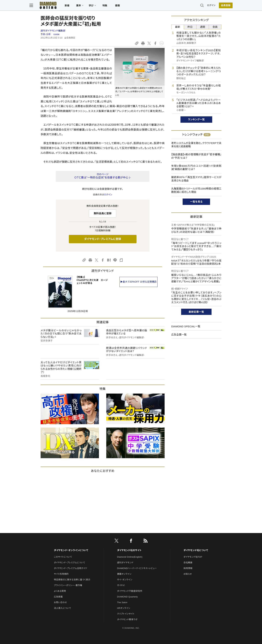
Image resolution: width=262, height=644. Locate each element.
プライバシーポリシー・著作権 (68, 585)
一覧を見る (196, 202)
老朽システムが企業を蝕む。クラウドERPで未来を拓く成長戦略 (196, 145)
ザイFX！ (121, 585)
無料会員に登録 (103, 213)
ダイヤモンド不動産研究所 (130, 591)
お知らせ (188, 574)
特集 (116, 6)
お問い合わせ (60, 602)
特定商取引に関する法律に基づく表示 (72, 580)
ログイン (200, 6)
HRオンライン (124, 608)
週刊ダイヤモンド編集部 (53, 31)
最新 (178, 27)
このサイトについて (63, 557)
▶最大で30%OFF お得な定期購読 (139, 282)
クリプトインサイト (126, 614)
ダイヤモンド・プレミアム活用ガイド (70, 568)
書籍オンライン (124, 574)
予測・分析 (46, 34)
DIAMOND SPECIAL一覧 (186, 326)
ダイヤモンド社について (196, 550)
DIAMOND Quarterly (127, 597)
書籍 (129, 6)
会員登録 (214, 6)
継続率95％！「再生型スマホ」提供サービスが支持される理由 (196, 179)
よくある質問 (60, 591)
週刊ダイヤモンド (125, 563)
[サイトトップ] (56, 6)
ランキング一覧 (196, 119)
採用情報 (188, 568)
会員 (215, 27)
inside (56, 34)
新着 (78, 6)
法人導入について (62, 608)
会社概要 (188, 563)
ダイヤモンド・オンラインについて (71, 550)
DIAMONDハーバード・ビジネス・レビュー (137, 568)
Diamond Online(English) (130, 557)
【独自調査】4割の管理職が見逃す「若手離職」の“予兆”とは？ (196, 156)
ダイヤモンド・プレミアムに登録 (103, 239)
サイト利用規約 (61, 574)
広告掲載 (58, 597)
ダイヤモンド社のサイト (129, 550)
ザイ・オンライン (125, 580)
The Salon (122, 602)
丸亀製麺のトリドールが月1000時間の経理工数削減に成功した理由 (196, 190)
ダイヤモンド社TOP (193, 557)
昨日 (190, 27)
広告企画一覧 (179, 335)
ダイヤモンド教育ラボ (127, 619)
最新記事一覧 (196, 312)
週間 (203, 27)
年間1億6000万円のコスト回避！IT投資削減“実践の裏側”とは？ (196, 167)
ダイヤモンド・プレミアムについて (69, 563)
